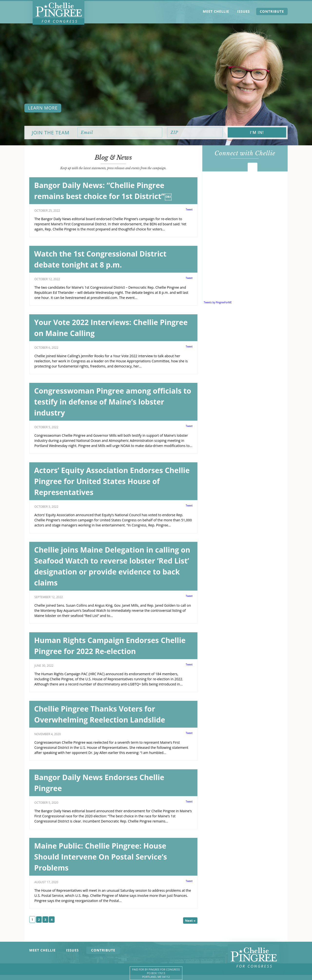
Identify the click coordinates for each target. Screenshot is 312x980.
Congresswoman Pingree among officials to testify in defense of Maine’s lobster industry (113, 402)
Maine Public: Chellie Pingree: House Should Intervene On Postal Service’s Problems (101, 857)
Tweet (189, 209)
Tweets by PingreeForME (218, 302)
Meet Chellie (216, 11)
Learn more (43, 108)
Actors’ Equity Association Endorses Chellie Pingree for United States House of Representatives (112, 481)
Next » (190, 921)
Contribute (272, 11)
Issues (244, 11)
